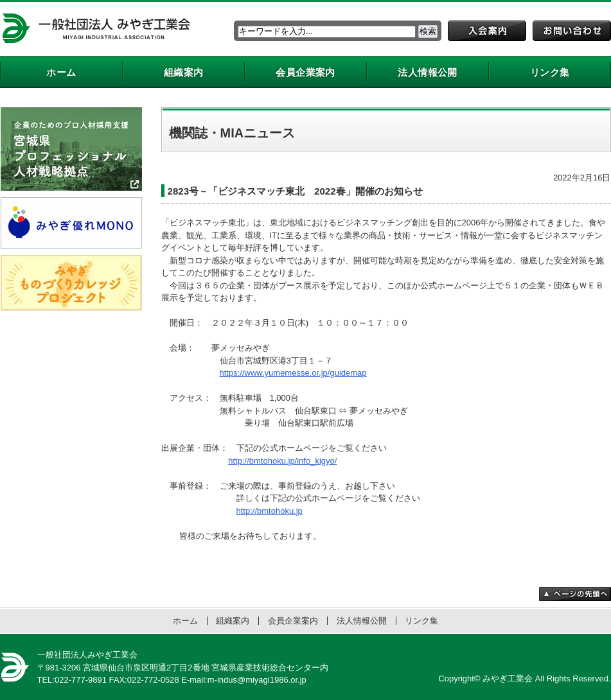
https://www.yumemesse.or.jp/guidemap (293, 373)
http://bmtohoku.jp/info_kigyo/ (282, 461)
